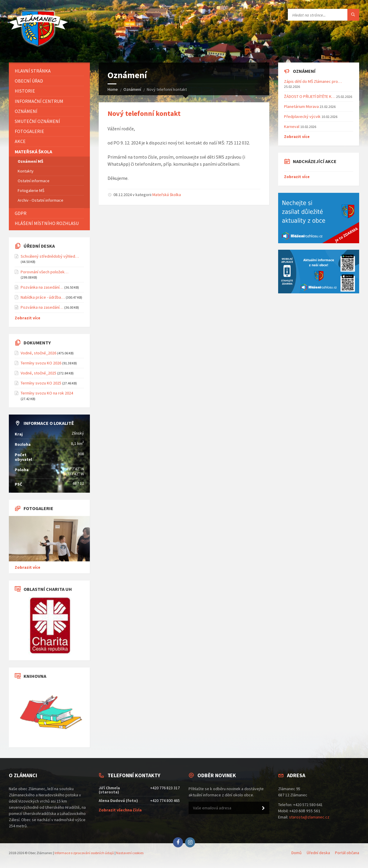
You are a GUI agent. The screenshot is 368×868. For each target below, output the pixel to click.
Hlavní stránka (33, 71)
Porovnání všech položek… (44, 272)
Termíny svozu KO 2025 (41, 383)
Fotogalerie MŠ (31, 190)
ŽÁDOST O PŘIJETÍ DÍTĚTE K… (310, 96)
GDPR (21, 213)
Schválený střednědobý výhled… (50, 256)
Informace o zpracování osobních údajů (84, 853)
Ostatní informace (34, 181)
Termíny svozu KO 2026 (41, 363)
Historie (25, 91)
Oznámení (132, 89)
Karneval (292, 126)
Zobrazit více (28, 318)
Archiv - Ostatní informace (41, 200)
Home (113, 89)
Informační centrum (39, 101)
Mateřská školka (167, 195)
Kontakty (26, 171)
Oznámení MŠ (30, 161)
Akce (20, 141)
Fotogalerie (29, 131)
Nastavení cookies (130, 853)
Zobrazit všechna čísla (120, 810)
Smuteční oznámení (37, 121)
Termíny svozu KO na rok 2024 (47, 393)
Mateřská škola (33, 152)
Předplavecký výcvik (302, 116)
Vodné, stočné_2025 (38, 373)
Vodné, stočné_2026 (38, 353)
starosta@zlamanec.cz (309, 817)
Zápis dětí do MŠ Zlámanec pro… (313, 81)
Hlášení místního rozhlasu (47, 223)
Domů (297, 853)
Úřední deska (318, 853)
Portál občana (347, 853)
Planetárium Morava (301, 106)
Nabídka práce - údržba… (43, 297)
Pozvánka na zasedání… (42, 287)
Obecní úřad (29, 81)
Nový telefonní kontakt (144, 113)
